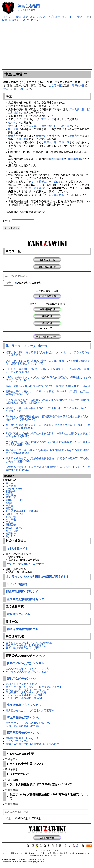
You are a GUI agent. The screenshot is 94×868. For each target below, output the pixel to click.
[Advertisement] (47, 45)
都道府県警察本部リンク (22, 592)
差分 (33, 17)
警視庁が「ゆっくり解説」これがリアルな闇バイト (35, 687)
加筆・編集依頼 (35, 188)
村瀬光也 (11, 492)
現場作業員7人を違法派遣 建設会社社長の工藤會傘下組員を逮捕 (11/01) (48, 386)
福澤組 (10, 503)
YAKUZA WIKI (52, 851)
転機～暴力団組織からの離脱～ (24, 726)
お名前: (8, 221)
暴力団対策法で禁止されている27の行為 (29, 643)
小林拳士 (11, 520)
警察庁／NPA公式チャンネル (25, 663)
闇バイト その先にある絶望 (21, 684)
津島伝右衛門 (29, 6)
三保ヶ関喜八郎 (55, 159)
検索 (4, 20)
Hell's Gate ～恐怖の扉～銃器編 (24, 698)
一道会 (10, 506)
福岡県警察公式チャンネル (24, 733)
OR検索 (35, 283)
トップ (7, 17)
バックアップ (45, 17)
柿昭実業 (11, 525)
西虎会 (10, 522)
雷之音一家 (55, 86)
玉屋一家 (24, 89)
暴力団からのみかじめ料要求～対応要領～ (30, 711)
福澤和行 (11, 534)
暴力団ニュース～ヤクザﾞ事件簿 (26, 346)
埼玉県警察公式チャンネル (24, 717)
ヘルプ (25, 20)
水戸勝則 (11, 486)
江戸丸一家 (78, 86)
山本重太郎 (75, 159)
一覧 (87, 17)
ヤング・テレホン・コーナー (25, 564)
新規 (80, 17)
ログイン (36, 20)
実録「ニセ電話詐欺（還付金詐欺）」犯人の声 (32, 744)
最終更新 (14, 20)
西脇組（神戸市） (16, 528)
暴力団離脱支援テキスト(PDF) (23, 648)
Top (19, 10)
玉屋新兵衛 (45, 126)
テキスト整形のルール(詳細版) (46, 182)
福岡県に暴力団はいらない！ (22, 738)
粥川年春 (11, 536)
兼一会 (10, 483)
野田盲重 (31, 126)
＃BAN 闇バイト (17, 549)
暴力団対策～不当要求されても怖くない (29, 723)
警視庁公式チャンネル (21, 679)
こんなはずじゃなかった (20, 741)
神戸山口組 (12, 531)
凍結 (26, 17)
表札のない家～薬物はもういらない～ (27, 690)
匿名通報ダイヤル (18, 614)
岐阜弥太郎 (15, 123)
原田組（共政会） (16, 514)
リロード (67, 17)
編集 (18, 17)
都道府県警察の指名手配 (23, 629)
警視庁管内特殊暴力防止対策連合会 (26, 645)
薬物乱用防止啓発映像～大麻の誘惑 (26, 692)
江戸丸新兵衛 (77, 109)
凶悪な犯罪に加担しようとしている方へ (29, 669)
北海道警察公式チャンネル (24, 705)
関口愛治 (11, 495)
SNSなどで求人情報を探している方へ (27, 672)
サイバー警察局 (17, 584)
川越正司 (11, 517)
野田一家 (8, 89)
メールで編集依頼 (54, 195)
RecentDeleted (14, 489)
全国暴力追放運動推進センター (27, 599)
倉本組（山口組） (16, 500)
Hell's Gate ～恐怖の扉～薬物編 (24, 695)
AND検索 (21, 283)
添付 (57, 17)
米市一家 (11, 497)
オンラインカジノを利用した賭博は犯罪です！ (37, 577)
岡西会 (10, 508)
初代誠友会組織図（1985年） (23, 511)
